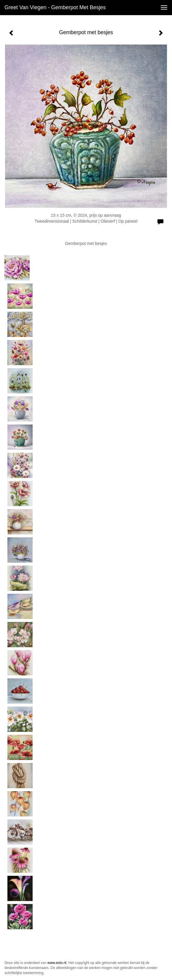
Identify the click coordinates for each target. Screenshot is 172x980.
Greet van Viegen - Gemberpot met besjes (55, 7)
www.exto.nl (57, 963)
